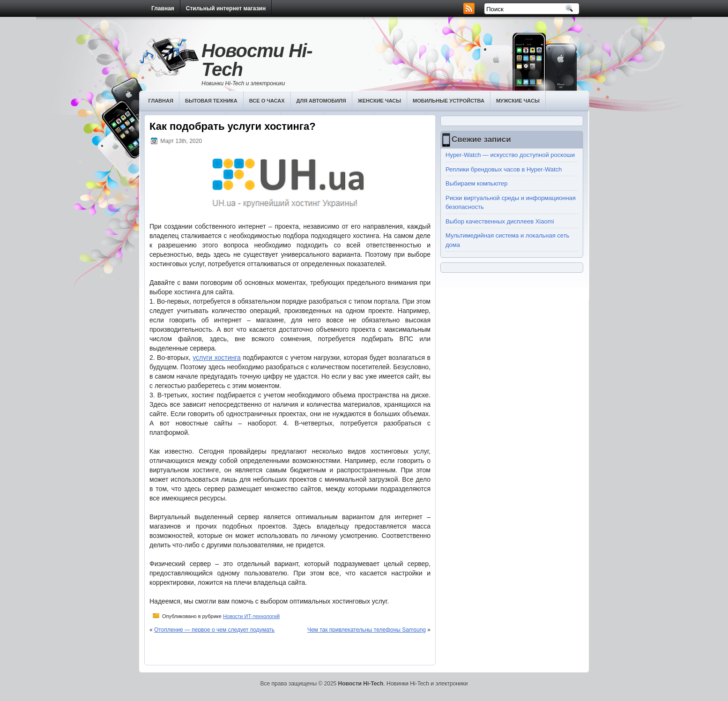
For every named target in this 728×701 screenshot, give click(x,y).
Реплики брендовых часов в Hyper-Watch (504, 169)
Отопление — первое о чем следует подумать (214, 630)
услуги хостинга (217, 358)
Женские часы (379, 101)
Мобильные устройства (449, 101)
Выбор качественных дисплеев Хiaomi (500, 221)
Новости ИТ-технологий (251, 616)
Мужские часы (518, 101)
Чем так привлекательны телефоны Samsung (367, 630)
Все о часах (267, 101)
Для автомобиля (321, 101)
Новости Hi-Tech (257, 60)
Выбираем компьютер (477, 183)
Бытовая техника (211, 101)
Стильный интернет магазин (226, 8)
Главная (163, 8)
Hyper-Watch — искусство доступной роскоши (510, 155)
